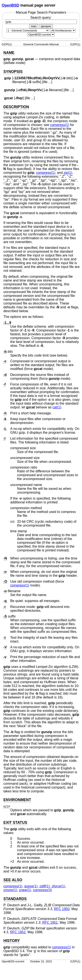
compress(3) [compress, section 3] (42, 890)
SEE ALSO (13, 880)
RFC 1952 (18, 932)
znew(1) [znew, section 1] (25, 890)
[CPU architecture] (63, 30)
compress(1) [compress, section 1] (60, 125)
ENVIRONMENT (17, 800)
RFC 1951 (50, 923)
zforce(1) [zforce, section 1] (58, 886)
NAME (9, 53)
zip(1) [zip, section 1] (68, 173)
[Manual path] (41, 35)
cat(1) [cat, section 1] (57, 407)
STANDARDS (15, 899)
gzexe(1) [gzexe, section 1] (31, 886)
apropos (46, 26)
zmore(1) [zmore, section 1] (10, 890)
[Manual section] (28, 30)
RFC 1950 (62, 909)
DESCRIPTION (16, 107)
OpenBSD (10, 5)
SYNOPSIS (13, 72)
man (34, 26)
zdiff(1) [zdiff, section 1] (45, 886)
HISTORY (12, 941)
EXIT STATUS (15, 823)
